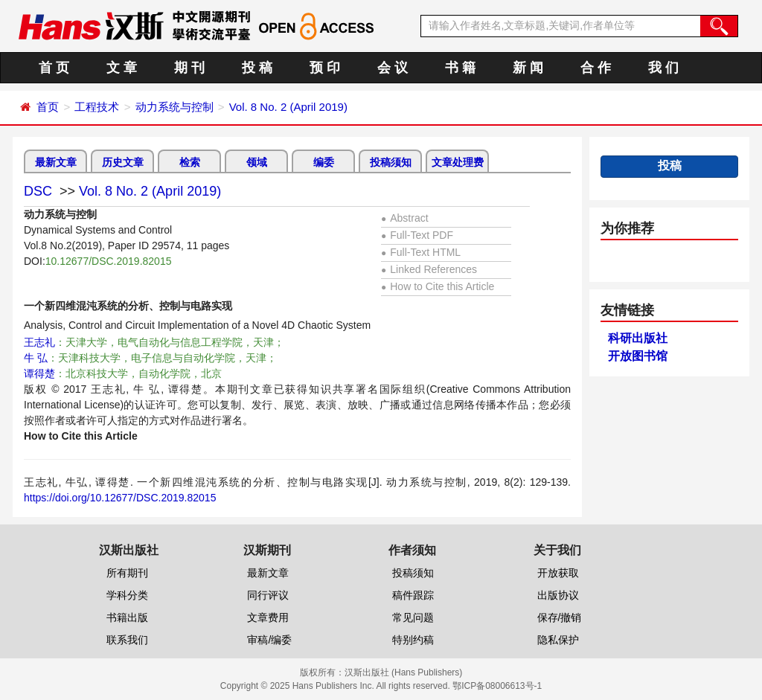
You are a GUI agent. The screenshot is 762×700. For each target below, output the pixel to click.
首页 (48, 107)
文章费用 (268, 617)
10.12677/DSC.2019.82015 (109, 261)
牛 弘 (36, 358)
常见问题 (413, 617)
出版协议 (558, 595)
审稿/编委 (269, 640)
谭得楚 (39, 373)
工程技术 (97, 107)
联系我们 (127, 640)
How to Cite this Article (438, 286)
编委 (324, 162)
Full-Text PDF (417, 235)
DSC (38, 191)
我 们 (663, 68)
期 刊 (189, 68)
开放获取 (558, 573)
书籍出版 (127, 617)
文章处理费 (458, 162)
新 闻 (528, 68)
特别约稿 (413, 640)
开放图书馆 (638, 356)
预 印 (325, 68)
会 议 (393, 68)
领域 (257, 162)
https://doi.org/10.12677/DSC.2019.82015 (120, 498)
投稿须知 (391, 162)
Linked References (429, 269)
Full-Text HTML (421, 252)
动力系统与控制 (175, 107)
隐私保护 (558, 640)
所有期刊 (127, 573)
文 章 (122, 68)
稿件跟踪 (413, 595)
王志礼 (39, 342)
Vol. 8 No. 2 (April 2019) (288, 107)
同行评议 (268, 595)
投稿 (670, 166)
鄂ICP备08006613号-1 (497, 686)
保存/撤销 (560, 617)
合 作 (596, 68)
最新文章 (56, 162)
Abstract (405, 218)
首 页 (54, 68)
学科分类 (127, 595)
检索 (190, 162)
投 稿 (257, 68)
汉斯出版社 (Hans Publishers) (404, 672)
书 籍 (460, 68)
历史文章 (123, 162)
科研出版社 (638, 338)
